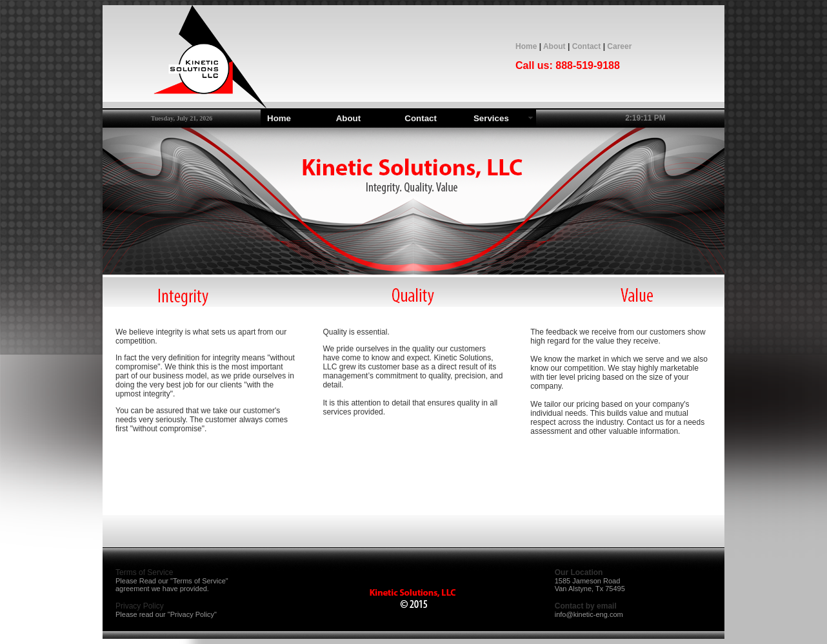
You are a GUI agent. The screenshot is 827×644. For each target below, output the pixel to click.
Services (491, 118)
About (554, 46)
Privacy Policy (192, 614)
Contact (587, 46)
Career (619, 46)
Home (526, 46)
